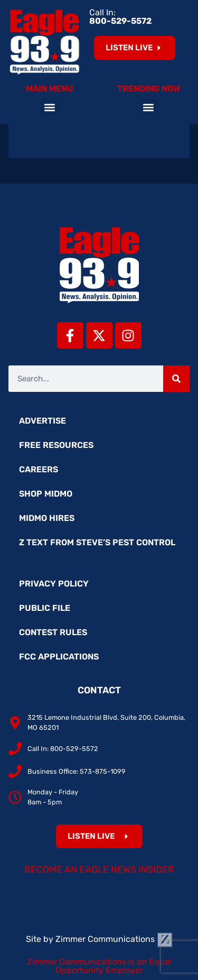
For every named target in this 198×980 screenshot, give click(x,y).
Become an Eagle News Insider (99, 869)
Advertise (43, 421)
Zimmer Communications (114, 939)
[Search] (176, 379)
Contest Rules (53, 632)
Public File (45, 608)
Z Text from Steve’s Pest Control (97, 542)
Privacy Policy (54, 584)
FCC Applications (59, 657)
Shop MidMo (46, 494)
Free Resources (56, 445)
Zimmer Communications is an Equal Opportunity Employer (99, 966)
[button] (49, 107)
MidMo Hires (47, 518)
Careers (39, 469)
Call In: (120, 17)
